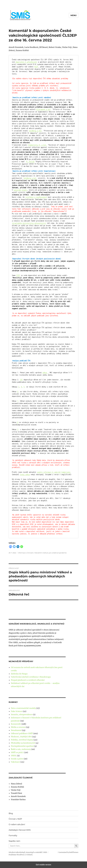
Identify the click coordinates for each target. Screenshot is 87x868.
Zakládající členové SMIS (20, 830)
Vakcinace (15, 762)
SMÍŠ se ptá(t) (17, 752)
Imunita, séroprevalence (22, 714)
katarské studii (20, 190)
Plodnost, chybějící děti (21, 737)
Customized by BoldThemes (68, 852)
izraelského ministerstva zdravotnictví (29, 223)
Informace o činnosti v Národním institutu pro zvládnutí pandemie (42, 553)
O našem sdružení (17, 824)
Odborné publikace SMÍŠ (22, 733)
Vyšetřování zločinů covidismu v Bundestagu (31, 677)
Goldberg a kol (35, 131)
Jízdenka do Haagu (19, 674)
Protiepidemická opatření (22, 746)
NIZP (36, 67)
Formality (13, 836)
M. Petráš (30, 162)
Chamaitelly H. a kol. (38, 145)
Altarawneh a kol (43, 109)
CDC (21, 380)
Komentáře (16, 724)
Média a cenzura (18, 727)
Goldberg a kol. (30, 178)
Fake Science (17, 711)
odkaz (45, 373)
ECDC (18, 275)
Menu (74, 15)
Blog (11, 813)
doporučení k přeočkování (26, 62)
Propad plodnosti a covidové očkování (28, 680)
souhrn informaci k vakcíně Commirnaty (54, 472)
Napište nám (14, 841)
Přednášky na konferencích (23, 743)
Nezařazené (16, 730)
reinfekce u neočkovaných (36, 197)
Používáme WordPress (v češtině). (21, 855)
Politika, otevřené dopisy (22, 740)
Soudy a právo (17, 759)
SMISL (14, 756)
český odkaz (25, 474)
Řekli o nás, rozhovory (21, 749)
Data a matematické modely (23, 708)
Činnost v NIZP (15, 819)
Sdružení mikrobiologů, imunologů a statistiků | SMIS (28, 852)
